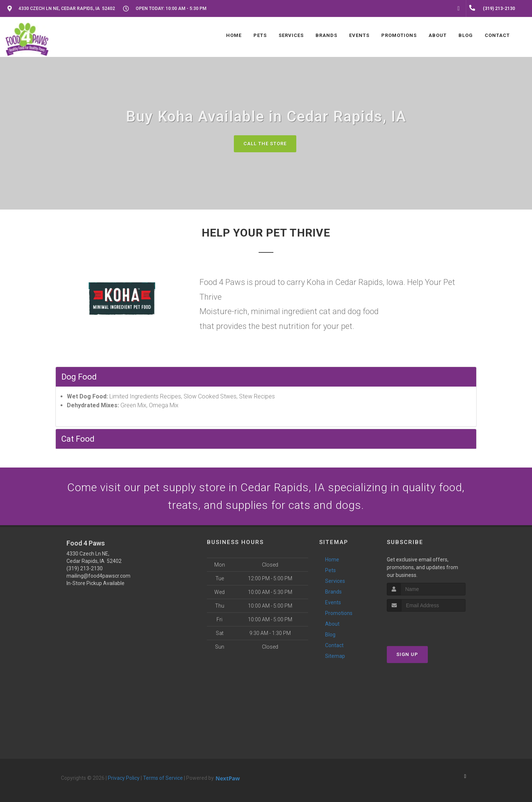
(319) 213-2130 (85, 568)
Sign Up (407, 654)
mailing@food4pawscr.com (98, 576)
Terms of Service (163, 778)
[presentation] (426, 626)
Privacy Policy (124, 778)
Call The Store (265, 144)
